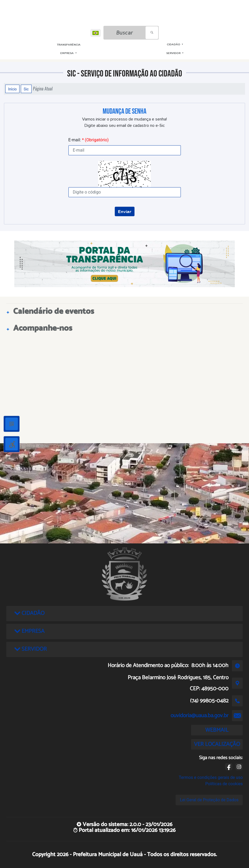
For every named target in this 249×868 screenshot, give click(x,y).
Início (12, 89)
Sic (26, 89)
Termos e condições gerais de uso (211, 777)
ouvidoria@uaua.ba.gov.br (200, 716)
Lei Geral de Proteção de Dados (209, 800)
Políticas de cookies (224, 784)
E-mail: (89, 140)
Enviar (125, 211)
